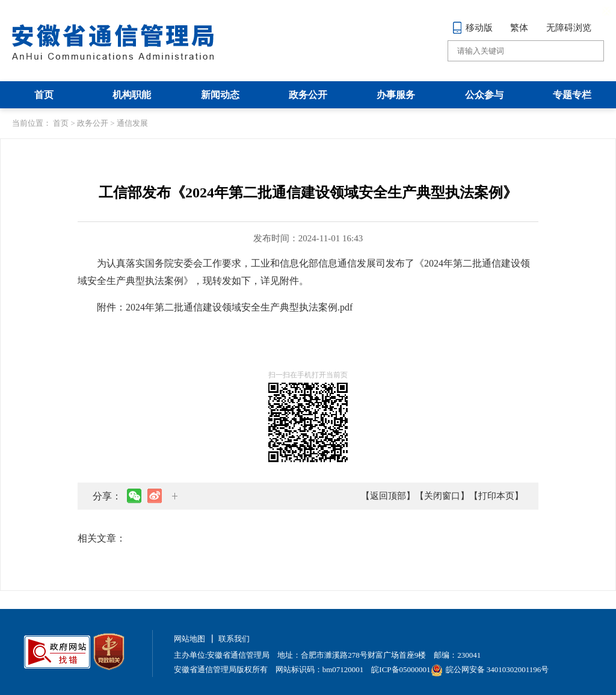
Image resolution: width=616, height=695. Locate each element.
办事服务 (396, 95)
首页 (44, 95)
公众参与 (484, 95)
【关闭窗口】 (442, 496)
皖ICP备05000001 (401, 669)
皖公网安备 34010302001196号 (490, 669)
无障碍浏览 (569, 28)
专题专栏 (572, 95)
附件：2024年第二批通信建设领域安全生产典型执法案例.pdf (225, 307)
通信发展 (132, 123)
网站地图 (189, 639)
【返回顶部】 (388, 496)
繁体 (519, 28)
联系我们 (234, 639)
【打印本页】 (496, 496)
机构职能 (132, 95)
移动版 (473, 28)
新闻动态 (220, 95)
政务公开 (308, 95)
